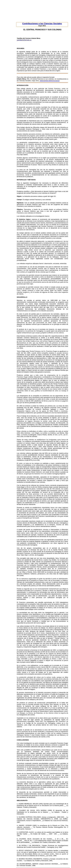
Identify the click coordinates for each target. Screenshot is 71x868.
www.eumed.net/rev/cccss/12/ (50, 81)
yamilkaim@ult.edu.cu (24, 40)
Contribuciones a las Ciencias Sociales (42, 24)
